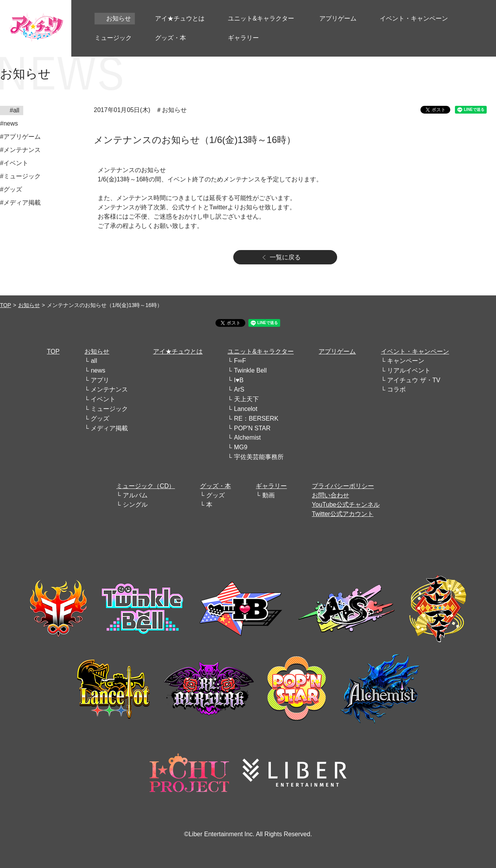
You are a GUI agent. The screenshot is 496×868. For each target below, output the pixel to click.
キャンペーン (406, 361)
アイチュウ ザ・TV (414, 380)
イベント (103, 399)
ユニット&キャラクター (261, 351)
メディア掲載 (109, 428)
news (98, 370)
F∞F (240, 361)
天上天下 (246, 399)
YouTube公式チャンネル (346, 505)
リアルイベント (409, 370)
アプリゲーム (337, 351)
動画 (269, 495)
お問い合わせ (331, 495)
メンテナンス (109, 389)
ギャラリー (271, 486)
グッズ (100, 418)
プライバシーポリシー (343, 486)
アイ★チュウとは (178, 351)
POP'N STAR (252, 428)
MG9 (241, 447)
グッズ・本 (215, 486)
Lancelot (246, 409)
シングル (135, 505)
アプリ (100, 380)
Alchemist (247, 437)
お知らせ (29, 305)
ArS (239, 389)
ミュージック (109, 409)
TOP (6, 305)
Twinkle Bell (250, 370)
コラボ (396, 389)
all (94, 361)
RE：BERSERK (256, 418)
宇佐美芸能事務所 (259, 457)
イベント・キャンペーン (415, 351)
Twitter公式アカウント (343, 514)
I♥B (239, 380)
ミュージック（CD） (146, 486)
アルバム (135, 495)
